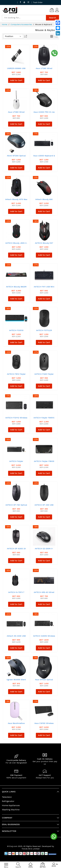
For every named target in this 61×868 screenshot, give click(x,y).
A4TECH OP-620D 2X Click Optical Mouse (16, 550)
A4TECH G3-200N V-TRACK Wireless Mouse (44, 550)
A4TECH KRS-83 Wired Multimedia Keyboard (44, 593)
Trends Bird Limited (31, 849)
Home (5, 24)
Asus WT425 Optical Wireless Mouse (44, 681)
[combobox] (24, 18)
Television (7, 797)
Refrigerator (8, 801)
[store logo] (10, 10)
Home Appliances (11, 805)
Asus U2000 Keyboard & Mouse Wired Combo (44, 157)
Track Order (38, 2)
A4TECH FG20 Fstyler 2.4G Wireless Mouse (44, 375)
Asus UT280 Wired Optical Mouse (44, 69)
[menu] (6, 864)
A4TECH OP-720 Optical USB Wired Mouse (16, 506)
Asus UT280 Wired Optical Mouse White (16, 113)
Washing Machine (11, 810)
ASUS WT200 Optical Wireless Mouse (16, 157)
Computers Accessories (22, 24)
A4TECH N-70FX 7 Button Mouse (16, 593)
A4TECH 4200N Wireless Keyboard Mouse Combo (44, 637)
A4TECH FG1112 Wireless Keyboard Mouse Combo (16, 419)
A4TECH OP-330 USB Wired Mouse (44, 506)
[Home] (31, 863)
